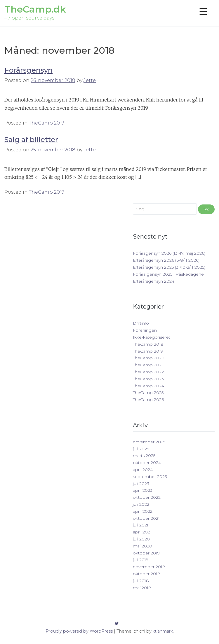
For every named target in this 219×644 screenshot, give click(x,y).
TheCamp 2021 (148, 365)
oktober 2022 (147, 497)
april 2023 (143, 490)
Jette (90, 80)
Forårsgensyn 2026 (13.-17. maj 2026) (169, 253)
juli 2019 (141, 560)
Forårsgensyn (28, 70)
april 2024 (143, 470)
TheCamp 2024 (148, 386)
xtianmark (163, 631)
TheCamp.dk (35, 9)
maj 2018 (142, 588)
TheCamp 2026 (148, 400)
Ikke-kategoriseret (152, 337)
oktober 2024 (147, 463)
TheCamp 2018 (148, 344)
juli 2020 (141, 539)
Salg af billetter (31, 140)
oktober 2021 (146, 518)
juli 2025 (141, 449)
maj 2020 (142, 546)
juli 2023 (141, 484)
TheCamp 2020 (149, 358)
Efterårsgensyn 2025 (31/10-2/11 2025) (169, 267)
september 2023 (150, 477)
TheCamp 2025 (148, 393)
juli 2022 (141, 504)
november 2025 (149, 442)
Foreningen (145, 330)
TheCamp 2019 (47, 123)
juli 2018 (141, 581)
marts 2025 (144, 456)
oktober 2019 (146, 553)
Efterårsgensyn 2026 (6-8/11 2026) (166, 260)
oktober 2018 (147, 574)
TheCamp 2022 (148, 372)
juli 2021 (141, 525)
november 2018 (149, 567)
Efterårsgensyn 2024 (154, 281)
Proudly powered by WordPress (79, 631)
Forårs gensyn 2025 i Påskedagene (168, 274)
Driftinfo (141, 323)
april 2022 (143, 511)
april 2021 (142, 532)
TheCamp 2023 (148, 379)
